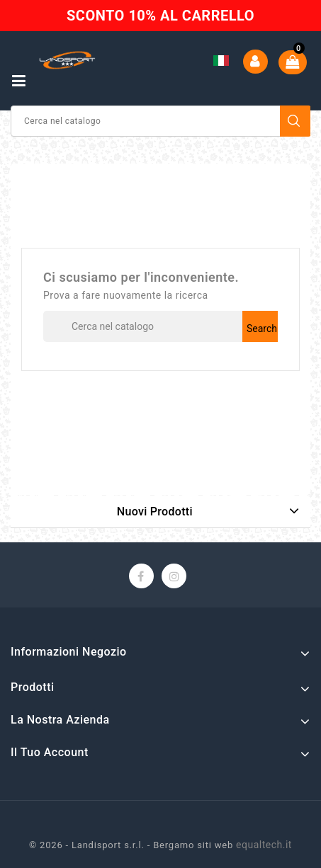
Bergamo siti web (193, 845)
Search (295, 121)
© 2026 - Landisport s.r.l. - (91, 845)
